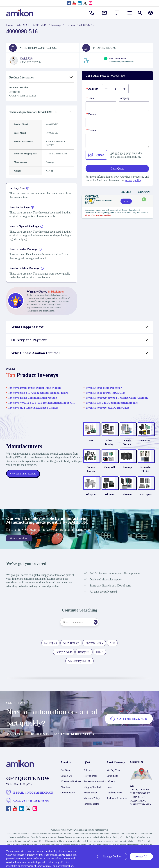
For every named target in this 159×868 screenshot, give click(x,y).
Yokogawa (81, 502)
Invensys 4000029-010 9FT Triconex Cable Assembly (117, 398)
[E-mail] (101, 106)
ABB (81, 444)
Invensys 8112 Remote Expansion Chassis (33, 408)
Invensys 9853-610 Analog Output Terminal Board (38, 393)
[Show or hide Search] (140, 13)
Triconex (70, 25)
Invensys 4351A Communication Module (33, 398)
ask (126, 201)
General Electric (81, 473)
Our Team (66, 778)
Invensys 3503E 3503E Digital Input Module (35, 388)
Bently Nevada (123, 444)
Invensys (56, 25)
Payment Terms (91, 811)
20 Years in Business (71, 789)
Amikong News (115, 800)
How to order (90, 783)
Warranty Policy (92, 806)
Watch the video (19, 546)
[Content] (117, 141)
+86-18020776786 (38, 808)
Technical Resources (117, 806)
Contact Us (66, 783)
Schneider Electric (144, 473)
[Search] (100, 630)
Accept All (141, 857)
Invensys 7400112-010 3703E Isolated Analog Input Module (42, 403)
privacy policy (133, 180)
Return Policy (91, 800)
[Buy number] (115, 89)
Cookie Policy (68, 800)
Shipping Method (92, 795)
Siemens (123, 502)
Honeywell (102, 471)
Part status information (95, 789)
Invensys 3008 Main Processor (104, 388)
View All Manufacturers (23, 477)
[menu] (130, 13)
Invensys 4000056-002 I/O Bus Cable (108, 408)
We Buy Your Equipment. (113, 781)
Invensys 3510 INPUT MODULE (105, 393)
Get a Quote (117, 169)
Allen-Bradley (102, 444)
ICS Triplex (144, 502)
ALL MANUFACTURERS (32, 25)
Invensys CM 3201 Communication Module (112, 403)
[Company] (134, 106)
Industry (111, 789)
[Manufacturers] (151, 13)
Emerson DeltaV (94, 650)
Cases (110, 795)
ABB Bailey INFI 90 (80, 669)
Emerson (144, 444)
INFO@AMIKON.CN (40, 800)
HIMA (100, 660)
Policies (88, 778)
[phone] (117, 122)
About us (65, 795)
